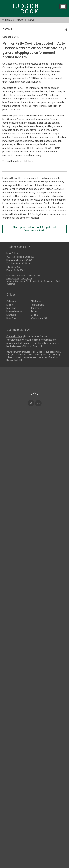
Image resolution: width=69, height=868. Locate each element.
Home (9, 20)
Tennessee (36, 308)
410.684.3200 (13, 266)
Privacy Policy (13, 278)
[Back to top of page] (35, 431)
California (11, 301)
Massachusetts (14, 311)
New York (11, 318)
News (20, 20)
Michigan (11, 314)
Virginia (34, 314)
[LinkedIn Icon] (38, 440)
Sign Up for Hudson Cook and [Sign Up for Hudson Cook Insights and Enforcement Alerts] (34, 229)
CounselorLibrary (15, 336)
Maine (10, 304)
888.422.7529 (23, 263)
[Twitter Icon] (31, 440)
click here (28, 161)
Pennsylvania (37, 304)
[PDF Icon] (65, 30)
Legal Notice (27, 278)
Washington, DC (39, 318)
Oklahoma (36, 301)
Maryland (11, 308)
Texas (34, 311)
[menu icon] (63, 7)
